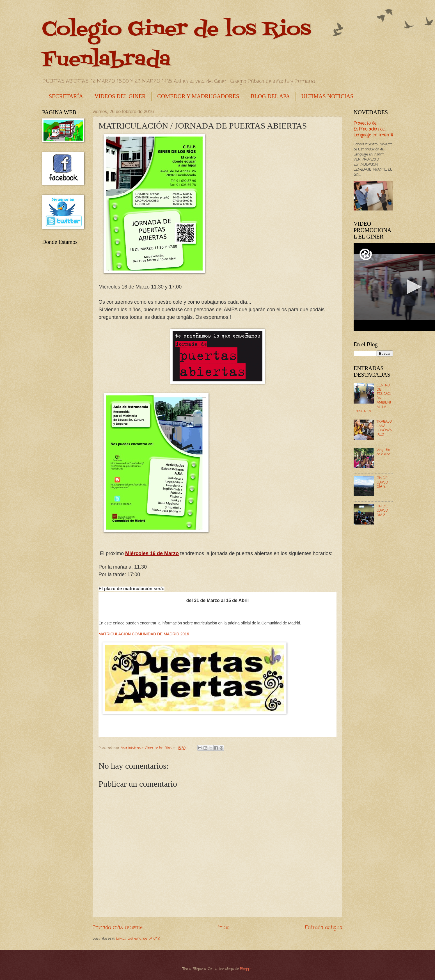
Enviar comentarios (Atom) (138, 939)
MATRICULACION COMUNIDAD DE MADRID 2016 (144, 634)
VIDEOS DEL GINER (120, 96)
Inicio (224, 928)
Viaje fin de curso (383, 452)
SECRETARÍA (66, 96)
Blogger (246, 969)
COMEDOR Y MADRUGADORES (198, 96)
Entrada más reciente (118, 928)
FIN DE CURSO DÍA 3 (382, 511)
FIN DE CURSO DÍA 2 (382, 482)
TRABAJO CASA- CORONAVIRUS (384, 428)
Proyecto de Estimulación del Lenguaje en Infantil (373, 129)
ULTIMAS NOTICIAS (327, 96)
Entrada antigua (324, 928)
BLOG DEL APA (270, 96)
